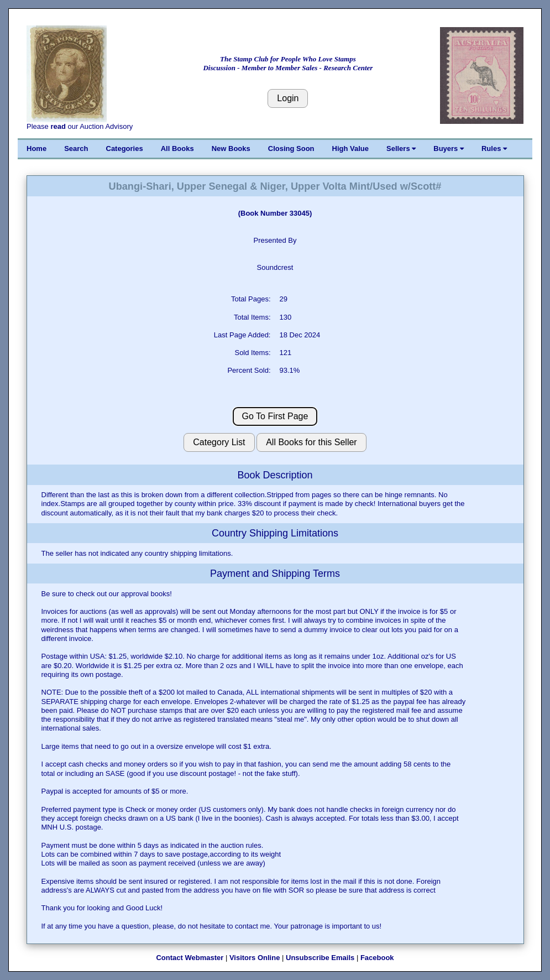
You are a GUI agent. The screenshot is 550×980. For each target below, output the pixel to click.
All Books (177, 148)
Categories (125, 148)
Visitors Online (255, 958)
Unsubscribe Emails (320, 958)
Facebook (377, 958)
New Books (231, 148)
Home (36, 148)
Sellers (401, 148)
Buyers (449, 148)
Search (76, 148)
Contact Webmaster (190, 958)
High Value (350, 148)
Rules (494, 148)
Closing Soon (291, 148)
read (58, 126)
